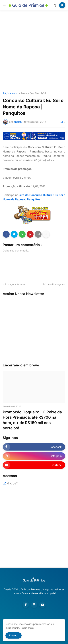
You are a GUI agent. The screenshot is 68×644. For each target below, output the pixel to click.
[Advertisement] (34, 52)
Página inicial (10, 93)
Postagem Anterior (15, 284)
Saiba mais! (27, 628)
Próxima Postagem (53, 284)
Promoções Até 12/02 (33, 93)
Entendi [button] (14, 635)
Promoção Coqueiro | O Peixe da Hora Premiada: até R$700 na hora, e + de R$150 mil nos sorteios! (32, 420)
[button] (4, 5)
